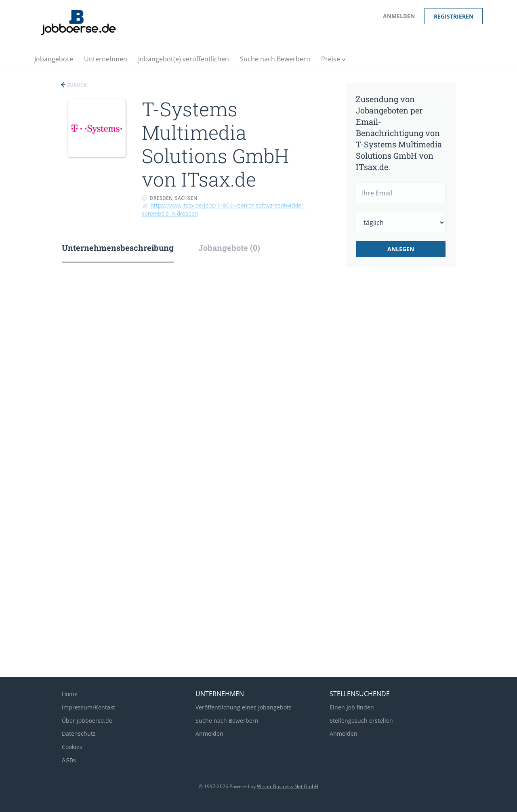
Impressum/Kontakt (88, 707)
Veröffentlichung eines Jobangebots (244, 707)
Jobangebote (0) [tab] (229, 248)
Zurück (76, 85)
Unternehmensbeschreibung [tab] (118, 248)
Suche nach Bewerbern (227, 721)
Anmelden (399, 16)
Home (70, 694)
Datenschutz (79, 733)
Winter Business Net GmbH (288, 786)
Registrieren (454, 16)
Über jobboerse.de (87, 721)
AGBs (69, 760)
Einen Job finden (352, 707)
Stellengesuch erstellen (361, 721)
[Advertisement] (413, 409)
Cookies (72, 747)
